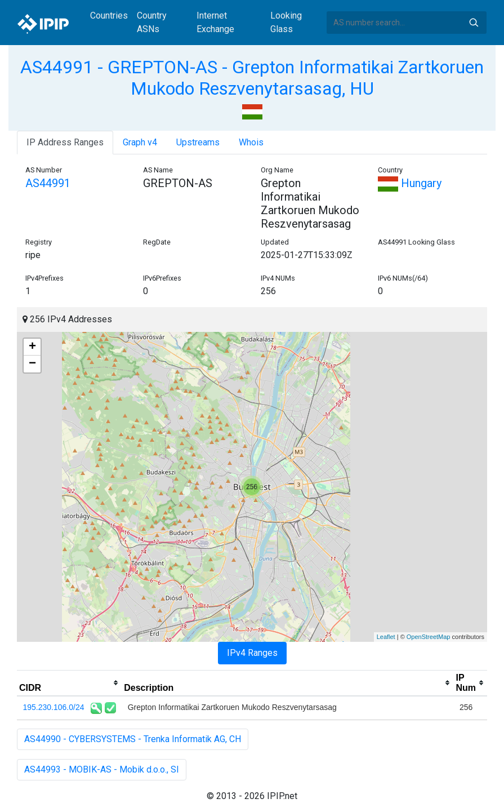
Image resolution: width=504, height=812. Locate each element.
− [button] (32, 364)
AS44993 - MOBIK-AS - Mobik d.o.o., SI (102, 769)
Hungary (410, 183)
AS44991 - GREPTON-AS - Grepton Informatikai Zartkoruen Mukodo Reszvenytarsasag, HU (252, 78)
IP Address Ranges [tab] (65, 142)
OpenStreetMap (429, 637)
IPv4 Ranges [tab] (252, 653)
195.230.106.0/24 (54, 707)
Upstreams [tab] (198, 142)
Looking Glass (286, 22)
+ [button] (32, 347)
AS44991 (48, 183)
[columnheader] (69, 683)
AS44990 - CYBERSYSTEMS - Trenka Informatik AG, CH (133, 739)
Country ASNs (152, 22)
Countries (109, 15)
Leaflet (386, 637)
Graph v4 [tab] (140, 142)
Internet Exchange (215, 22)
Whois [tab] (251, 142)
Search (474, 23)
